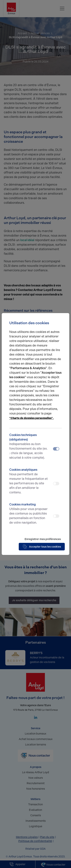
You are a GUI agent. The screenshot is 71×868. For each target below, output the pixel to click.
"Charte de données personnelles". (31, 418)
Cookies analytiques (29, 481)
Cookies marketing (29, 514)
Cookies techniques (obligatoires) (29, 447)
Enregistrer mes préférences (43, 539)
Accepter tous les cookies (42, 547)
